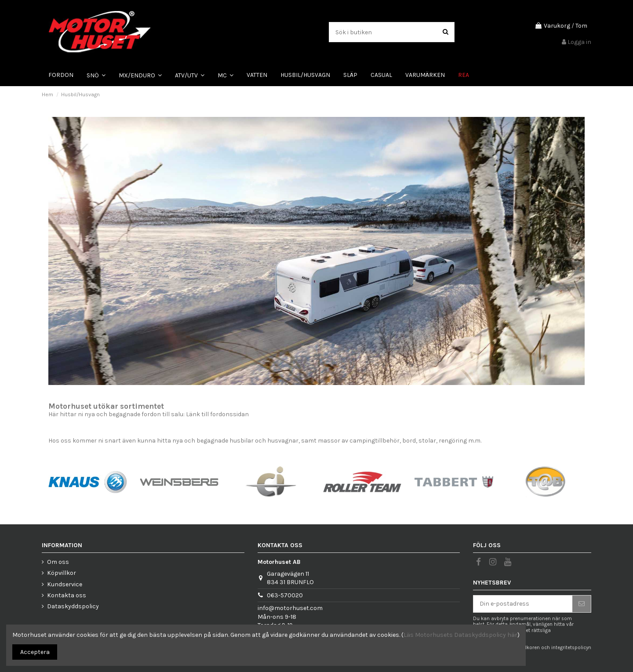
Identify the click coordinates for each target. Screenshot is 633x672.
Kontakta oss (67, 595)
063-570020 (285, 595)
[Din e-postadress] (523, 604)
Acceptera (35, 652)
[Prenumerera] (582, 604)
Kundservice (65, 584)
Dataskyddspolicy (73, 606)
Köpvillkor (62, 573)
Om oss (58, 562)
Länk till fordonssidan (217, 414)
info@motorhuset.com (290, 608)
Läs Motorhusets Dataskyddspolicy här (460, 635)
